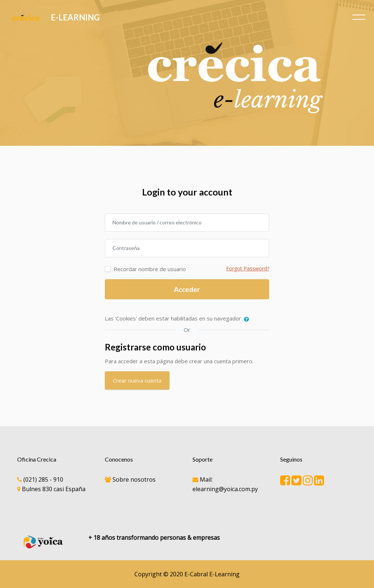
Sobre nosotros (134, 479)
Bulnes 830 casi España (54, 489)
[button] (248, 319)
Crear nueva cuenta (137, 380)
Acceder (187, 289)
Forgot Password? (248, 268)
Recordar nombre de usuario (150, 269)
